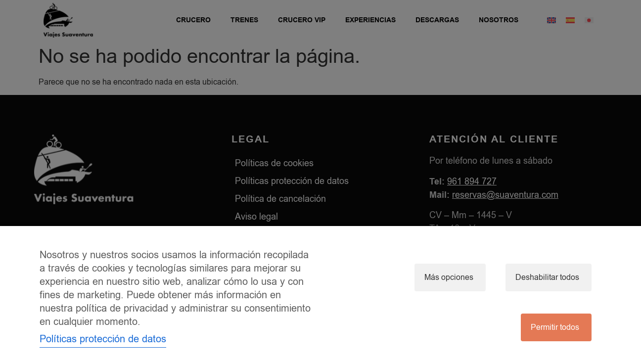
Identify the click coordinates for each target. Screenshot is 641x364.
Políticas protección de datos (103, 339)
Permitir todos (555, 327)
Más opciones (449, 277)
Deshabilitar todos (547, 277)
